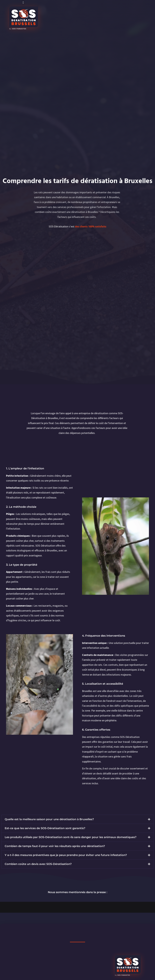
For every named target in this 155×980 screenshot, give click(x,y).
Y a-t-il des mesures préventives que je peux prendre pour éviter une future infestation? (66, 855)
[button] (23, 3)
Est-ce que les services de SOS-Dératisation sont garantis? (45, 828)
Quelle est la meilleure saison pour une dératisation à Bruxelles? (49, 819)
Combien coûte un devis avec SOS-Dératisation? (38, 864)
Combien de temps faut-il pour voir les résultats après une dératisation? (55, 846)
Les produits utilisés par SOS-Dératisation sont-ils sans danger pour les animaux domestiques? (71, 837)
